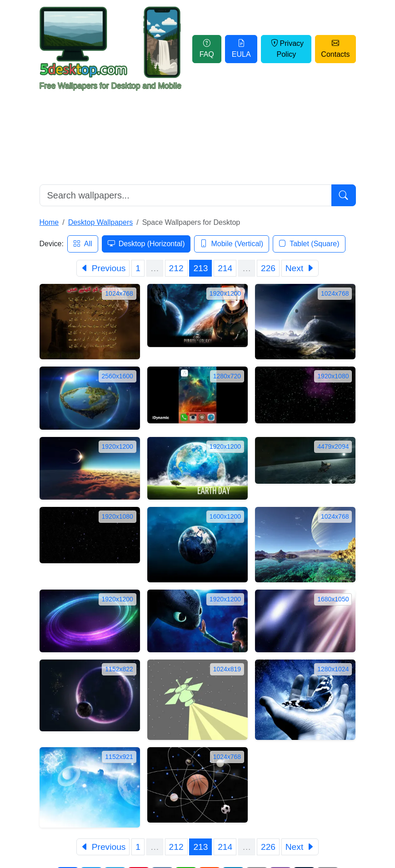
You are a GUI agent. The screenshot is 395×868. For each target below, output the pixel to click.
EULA (241, 49)
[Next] (300, 268)
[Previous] (103, 268)
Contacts (335, 49)
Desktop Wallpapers (101, 222)
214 (225, 268)
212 (176, 268)
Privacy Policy (286, 49)
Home (49, 222)
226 (268, 268)
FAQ (207, 49)
